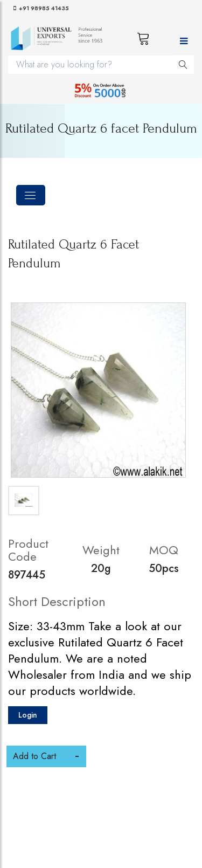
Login (28, 715)
